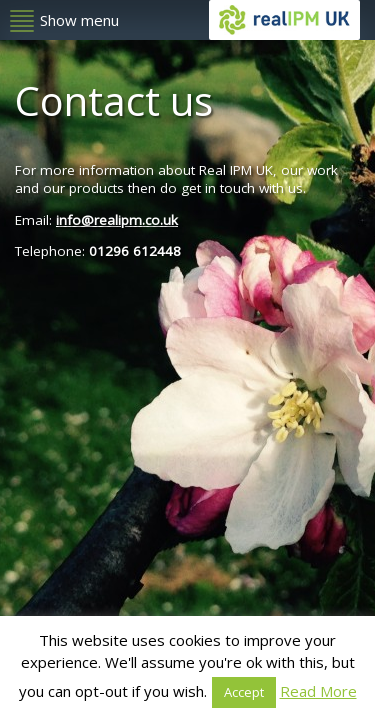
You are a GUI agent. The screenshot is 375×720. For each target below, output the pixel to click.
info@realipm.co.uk (117, 220)
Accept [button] (244, 692)
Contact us (114, 100)
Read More (318, 691)
